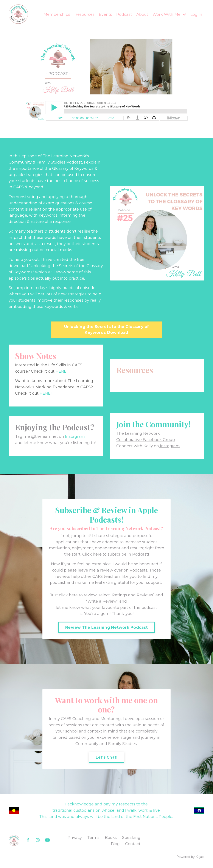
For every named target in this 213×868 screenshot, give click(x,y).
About (142, 14)
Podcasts (138, 570)
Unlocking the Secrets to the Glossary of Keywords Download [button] (107, 330)
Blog (115, 844)
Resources (85, 14)
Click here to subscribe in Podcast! (116, 554)
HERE (61, 371)
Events (105, 14)
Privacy (75, 838)
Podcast (124, 14)
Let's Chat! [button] (107, 757)
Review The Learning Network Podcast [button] (106, 627)
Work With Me (169, 14)
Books (111, 838)
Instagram (75, 436)
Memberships (57, 14)
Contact (133, 844)
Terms (93, 838)
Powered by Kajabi (190, 857)
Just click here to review (73, 595)
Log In (196, 14)
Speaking (131, 838)
